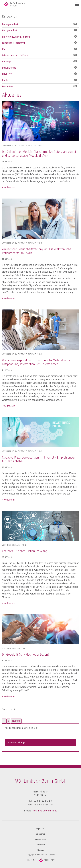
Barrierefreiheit (40, 839)
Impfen (6, 80)
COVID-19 (7, 74)
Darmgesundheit (10, 24)
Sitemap (40, 850)
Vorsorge (6, 62)
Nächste (16, 721)
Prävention (8, 86)
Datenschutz (40, 834)
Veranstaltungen (18, 742)
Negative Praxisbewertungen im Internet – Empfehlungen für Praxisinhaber (39, 459)
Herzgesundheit (10, 30)
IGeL (4, 49)
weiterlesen (9, 187)
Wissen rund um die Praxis (15, 55)
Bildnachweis (40, 845)
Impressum (41, 829)
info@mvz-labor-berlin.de (44, 811)
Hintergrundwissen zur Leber (16, 37)
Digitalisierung (9, 68)
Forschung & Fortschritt (14, 43)
